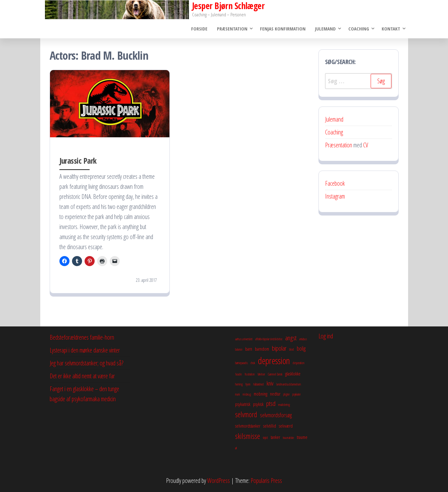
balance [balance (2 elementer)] (239, 349)
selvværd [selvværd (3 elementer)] (286, 426)
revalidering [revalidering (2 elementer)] (284, 405)
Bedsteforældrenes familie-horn (82, 337)
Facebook (335, 183)
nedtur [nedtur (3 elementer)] (275, 394)
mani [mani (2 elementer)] (238, 394)
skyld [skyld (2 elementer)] (265, 438)
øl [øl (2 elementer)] (236, 448)
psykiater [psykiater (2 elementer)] (296, 394)
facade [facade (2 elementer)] (238, 374)
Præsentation (232, 29)
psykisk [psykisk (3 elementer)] (258, 404)
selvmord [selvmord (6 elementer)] (246, 414)
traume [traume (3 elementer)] (302, 437)
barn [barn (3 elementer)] (249, 349)
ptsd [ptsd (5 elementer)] (271, 403)
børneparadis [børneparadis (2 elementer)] (241, 363)
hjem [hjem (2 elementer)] (248, 384)
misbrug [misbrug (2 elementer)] (247, 394)
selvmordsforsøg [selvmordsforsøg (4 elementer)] (276, 415)
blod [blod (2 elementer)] (292, 349)
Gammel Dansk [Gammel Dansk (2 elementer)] (275, 374)
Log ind (326, 336)
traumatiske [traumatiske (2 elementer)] (288, 438)
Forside (199, 29)
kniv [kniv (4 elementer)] (270, 383)
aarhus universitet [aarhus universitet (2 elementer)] (244, 339)
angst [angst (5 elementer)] (291, 338)
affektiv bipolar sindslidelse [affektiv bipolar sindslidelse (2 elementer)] (269, 339)
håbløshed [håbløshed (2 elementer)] (259, 384)
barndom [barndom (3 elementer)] (262, 349)
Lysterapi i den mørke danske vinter (85, 350)
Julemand (325, 29)
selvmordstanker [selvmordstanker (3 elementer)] (248, 426)
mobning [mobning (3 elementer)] (260, 394)
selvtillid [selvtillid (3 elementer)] (270, 426)
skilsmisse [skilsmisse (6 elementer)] (248, 436)
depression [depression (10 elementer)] (274, 361)
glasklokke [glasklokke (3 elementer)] (293, 374)
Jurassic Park (78, 161)
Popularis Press (266, 481)
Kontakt (391, 29)
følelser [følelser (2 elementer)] (261, 374)
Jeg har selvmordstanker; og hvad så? (86, 363)
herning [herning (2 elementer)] (239, 384)
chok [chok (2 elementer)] (253, 363)
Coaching (359, 29)
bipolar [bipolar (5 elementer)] (279, 348)
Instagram (335, 196)
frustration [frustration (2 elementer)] (250, 374)
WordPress (218, 481)
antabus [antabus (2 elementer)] (303, 339)
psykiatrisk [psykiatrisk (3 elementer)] (243, 404)
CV (366, 145)
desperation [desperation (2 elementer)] (299, 363)
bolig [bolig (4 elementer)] (301, 348)
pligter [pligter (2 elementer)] (286, 394)
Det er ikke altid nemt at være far (82, 376)
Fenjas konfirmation (283, 29)
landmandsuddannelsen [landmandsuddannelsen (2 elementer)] (289, 384)
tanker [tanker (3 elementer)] (275, 437)
